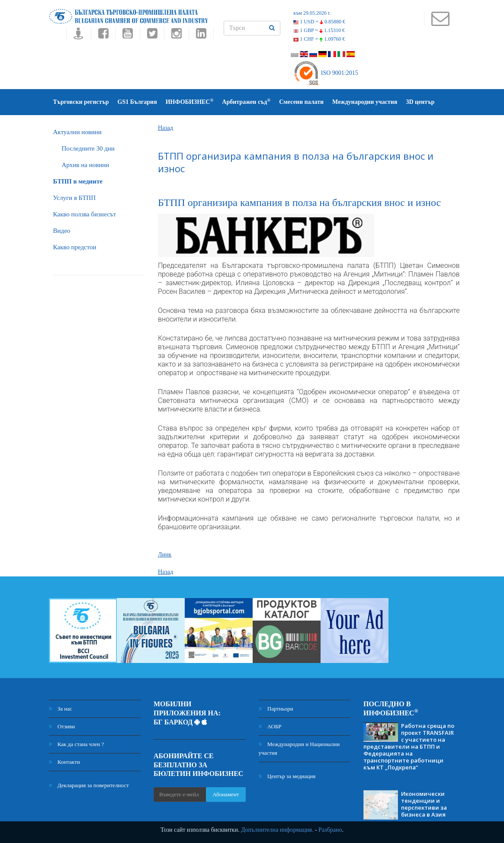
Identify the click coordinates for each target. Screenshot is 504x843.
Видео (62, 231)
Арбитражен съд (246, 101)
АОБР (270, 726)
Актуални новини (77, 132)
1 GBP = (319, 30)
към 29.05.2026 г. (312, 13)
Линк (165, 555)
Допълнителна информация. (277, 830)
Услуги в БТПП (74, 198)
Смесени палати (301, 102)
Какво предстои (75, 247)
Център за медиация (287, 776)
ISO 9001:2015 (326, 73)
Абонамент (226, 794)
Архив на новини (86, 165)
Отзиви (62, 726)
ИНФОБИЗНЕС (190, 101)
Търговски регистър (81, 102)
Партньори (276, 709)
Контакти (64, 762)
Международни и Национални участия (299, 748)
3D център (420, 102)
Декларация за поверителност (89, 785)
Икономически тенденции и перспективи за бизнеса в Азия (424, 804)
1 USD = (319, 22)
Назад (165, 128)
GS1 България (137, 102)
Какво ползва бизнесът (85, 214)
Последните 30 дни (88, 148)
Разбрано (330, 830)
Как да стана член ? (77, 744)
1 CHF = (319, 39)
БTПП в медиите (78, 181)
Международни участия (365, 102)
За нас (61, 709)
